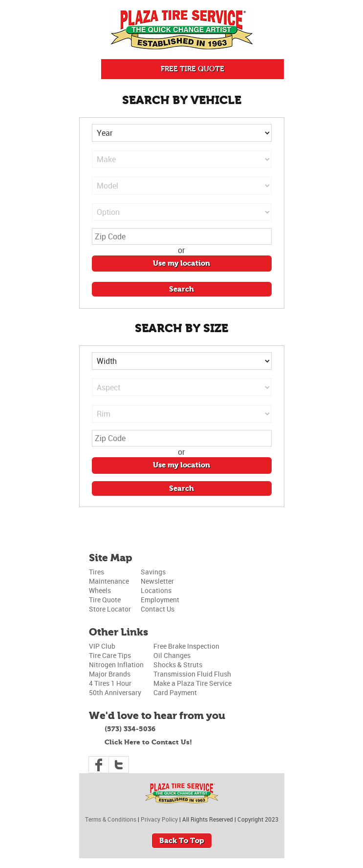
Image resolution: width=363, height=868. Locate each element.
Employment (160, 600)
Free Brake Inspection (186, 646)
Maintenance (109, 581)
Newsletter (157, 581)
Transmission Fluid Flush (192, 674)
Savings (153, 572)
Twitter (119, 765)
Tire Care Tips (110, 655)
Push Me (90, 69)
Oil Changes (172, 655)
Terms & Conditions (111, 819)
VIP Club (102, 646)
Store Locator (110, 609)
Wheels (100, 590)
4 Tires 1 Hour (110, 683)
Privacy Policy (159, 819)
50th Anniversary (115, 692)
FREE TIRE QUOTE (192, 69)
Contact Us (158, 609)
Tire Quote (105, 600)
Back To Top (182, 841)
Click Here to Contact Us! (148, 742)
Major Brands (110, 674)
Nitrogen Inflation (116, 665)
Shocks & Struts (178, 665)
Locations (156, 590)
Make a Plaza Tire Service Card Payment (192, 688)
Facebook (99, 765)
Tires (96, 572)
